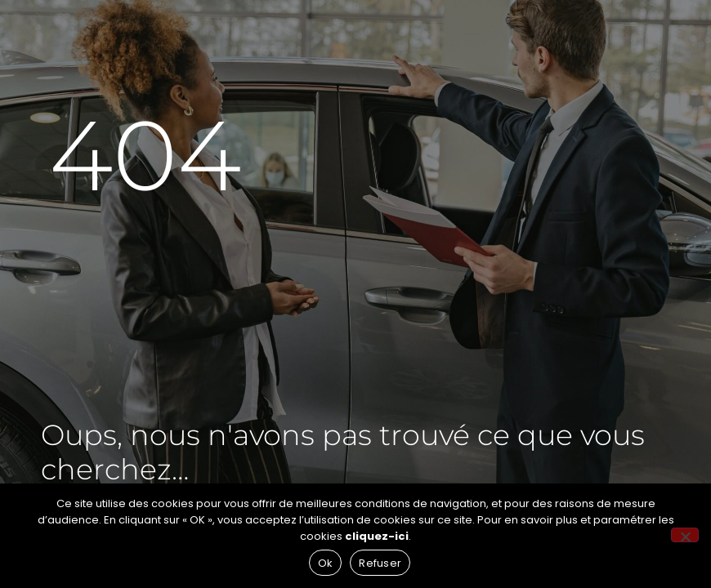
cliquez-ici (377, 536)
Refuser (380, 563)
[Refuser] (685, 535)
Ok (326, 563)
